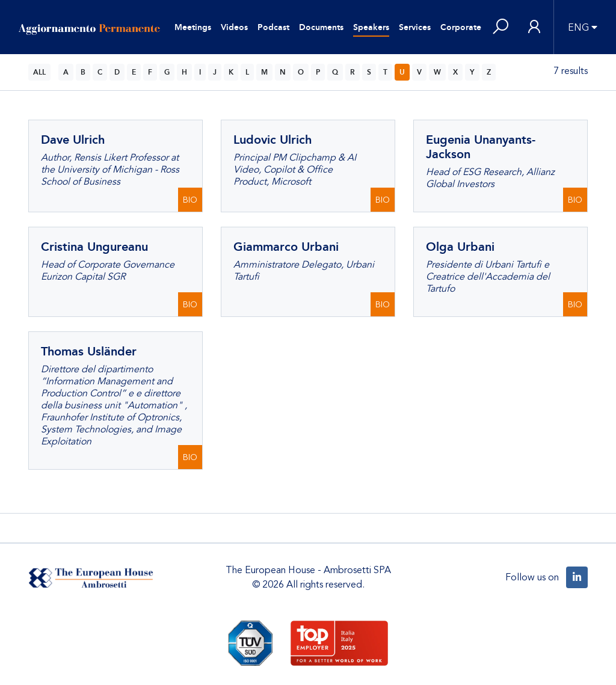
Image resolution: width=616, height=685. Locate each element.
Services (415, 27)
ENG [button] (578, 28)
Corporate (461, 27)
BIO (190, 200)
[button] (500, 27)
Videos (234, 27)
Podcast (273, 27)
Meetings (193, 27)
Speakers (371, 27)
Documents (321, 27)
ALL (39, 72)
